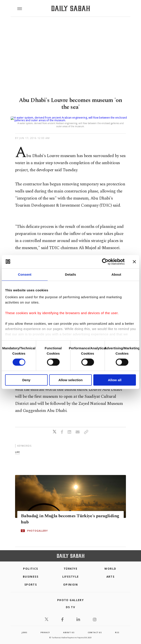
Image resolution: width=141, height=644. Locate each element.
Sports (31, 579)
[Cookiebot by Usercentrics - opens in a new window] (105, 261)
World (110, 563)
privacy (45, 627)
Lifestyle (71, 571)
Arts (111, 571)
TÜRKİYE (70, 563)
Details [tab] (70, 274)
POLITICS (31, 563)
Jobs (24, 627)
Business (31, 571)
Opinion (70, 579)
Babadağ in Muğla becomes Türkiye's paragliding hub (70, 514)
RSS (117, 627)
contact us (95, 627)
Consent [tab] (25, 274)
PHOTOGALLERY (37, 525)
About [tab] (116, 274)
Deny (26, 380)
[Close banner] (134, 261)
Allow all (115, 380)
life (17, 447)
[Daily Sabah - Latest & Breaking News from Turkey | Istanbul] (71, 9)
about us (69, 627)
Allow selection (70, 380)
